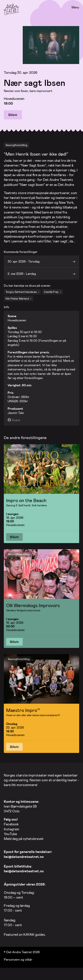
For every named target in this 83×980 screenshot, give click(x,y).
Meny (75, 7)
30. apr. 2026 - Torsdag (24, 260)
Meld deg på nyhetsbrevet (24, 838)
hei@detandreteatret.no (24, 855)
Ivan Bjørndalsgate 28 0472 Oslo (21, 805)
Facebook (11, 823)
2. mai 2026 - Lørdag (22, 272)
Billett (13, 115)
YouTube (10, 833)
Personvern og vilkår (18, 958)
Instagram (12, 828)
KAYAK (29, 933)
